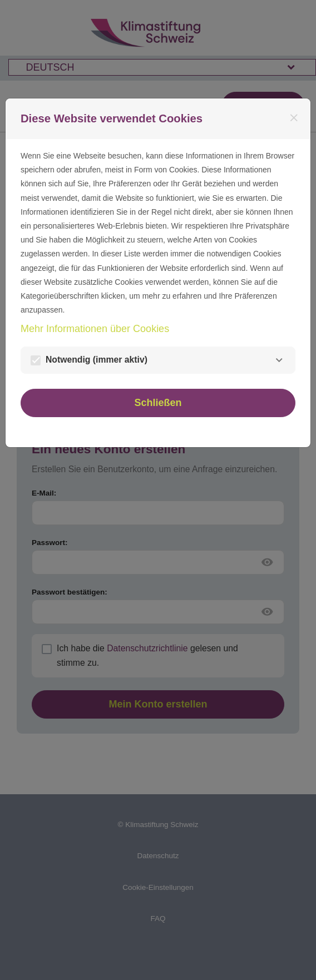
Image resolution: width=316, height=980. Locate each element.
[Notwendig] (279, 360)
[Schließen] (294, 118)
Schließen (158, 403)
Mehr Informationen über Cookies (95, 329)
